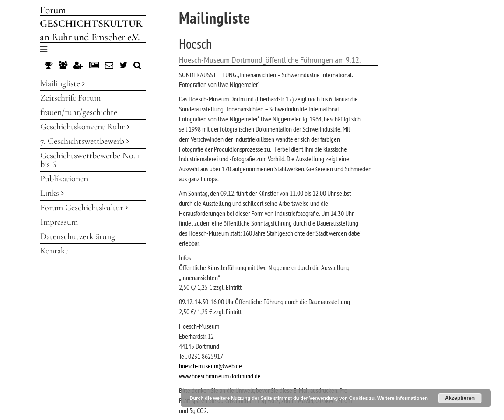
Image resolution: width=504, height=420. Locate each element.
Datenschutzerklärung (78, 236)
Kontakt (54, 251)
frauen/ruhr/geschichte (79, 112)
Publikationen (64, 179)
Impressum (59, 222)
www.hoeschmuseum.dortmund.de (220, 376)
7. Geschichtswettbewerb (85, 141)
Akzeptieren (460, 398)
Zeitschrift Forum (70, 98)
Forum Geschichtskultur (84, 208)
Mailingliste (63, 83)
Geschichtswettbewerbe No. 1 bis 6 (90, 160)
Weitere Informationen (402, 398)
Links (52, 193)
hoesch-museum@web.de (210, 366)
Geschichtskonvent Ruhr (85, 127)
